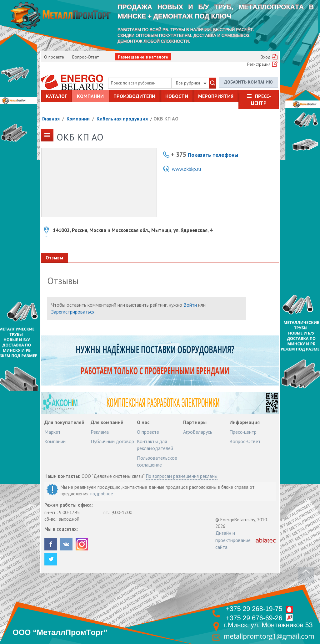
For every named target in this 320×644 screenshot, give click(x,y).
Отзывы (54, 258)
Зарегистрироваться (73, 312)
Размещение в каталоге (143, 57)
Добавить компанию (248, 82)
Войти (190, 305)
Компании (90, 96)
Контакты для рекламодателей (155, 445)
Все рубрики (191, 83)
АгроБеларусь (198, 432)
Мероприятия (216, 96)
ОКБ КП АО (166, 119)
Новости (177, 96)
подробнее (102, 494)
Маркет (52, 432)
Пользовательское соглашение (157, 461)
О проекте (54, 57)
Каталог (56, 96)
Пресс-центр (261, 100)
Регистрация (259, 64)
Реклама (100, 432)
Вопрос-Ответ (85, 57)
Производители (134, 96)
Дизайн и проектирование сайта (233, 540)
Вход (266, 57)
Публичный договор (112, 441)
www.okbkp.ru (186, 169)
